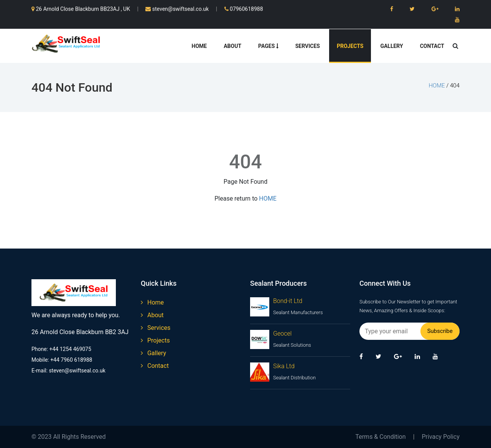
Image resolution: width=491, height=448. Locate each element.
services (156, 328)
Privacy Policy (441, 437)
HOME (268, 198)
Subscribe (440, 331)
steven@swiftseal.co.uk (177, 8)
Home (199, 46)
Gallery (391, 46)
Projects (350, 46)
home (437, 86)
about (152, 315)
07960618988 (244, 8)
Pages (268, 46)
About (232, 46)
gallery (153, 353)
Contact (432, 46)
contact (155, 366)
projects (155, 340)
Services (308, 46)
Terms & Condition (380, 437)
